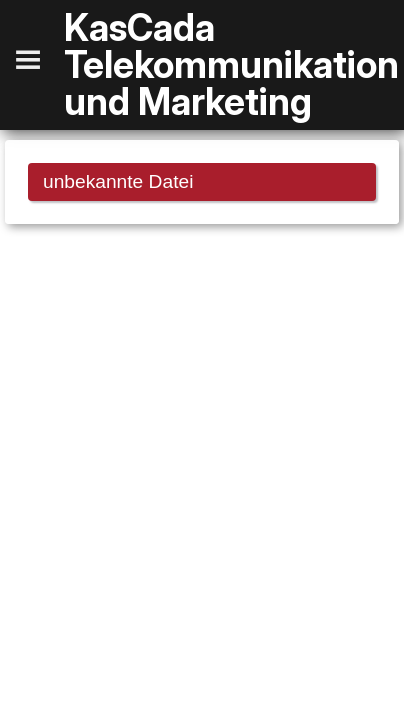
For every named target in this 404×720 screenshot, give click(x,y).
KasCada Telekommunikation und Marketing (231, 65)
